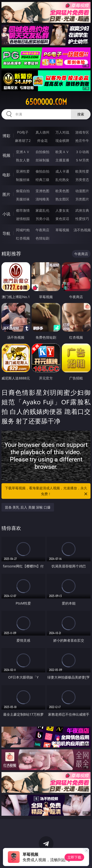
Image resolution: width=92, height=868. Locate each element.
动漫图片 (82, 191)
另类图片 (82, 199)
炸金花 (42, 141)
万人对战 (62, 132)
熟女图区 (62, 199)
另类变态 (82, 180)
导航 (6, 233)
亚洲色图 (42, 191)
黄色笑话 (62, 219)
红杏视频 (23, 238)
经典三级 (42, 180)
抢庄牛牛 (82, 141)
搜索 (81, 114)
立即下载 (74, 857)
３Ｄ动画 (82, 152)
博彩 (6, 136)
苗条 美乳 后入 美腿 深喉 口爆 (28, 507)
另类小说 (42, 219)
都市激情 (23, 210)
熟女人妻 (23, 160)
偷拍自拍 (42, 171)
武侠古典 (82, 210)
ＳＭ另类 (82, 160)
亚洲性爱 (23, 171)
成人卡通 (62, 171)
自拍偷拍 (42, 152)
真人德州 (42, 132)
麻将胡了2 (23, 141)
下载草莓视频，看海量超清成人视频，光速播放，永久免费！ (47, 491)
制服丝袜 (23, 180)
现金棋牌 (62, 141)
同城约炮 (23, 230)
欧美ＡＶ (62, 152)
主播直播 (62, 160)
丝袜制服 (42, 160)
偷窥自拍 (23, 191)
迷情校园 (23, 219)
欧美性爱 (82, 171)
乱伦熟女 (62, 180)
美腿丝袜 (23, 199)
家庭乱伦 (42, 210)
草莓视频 (62, 230)
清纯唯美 (42, 199)
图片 (6, 194)
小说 (6, 214)
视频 (6, 155)
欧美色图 (62, 191)
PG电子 (23, 132)
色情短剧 (42, 238)
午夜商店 (42, 230)
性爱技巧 (82, 219)
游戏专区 (82, 132)
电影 (6, 175)
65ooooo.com (46, 102)
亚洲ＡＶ (23, 152)
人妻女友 (62, 210)
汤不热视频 (82, 230)
